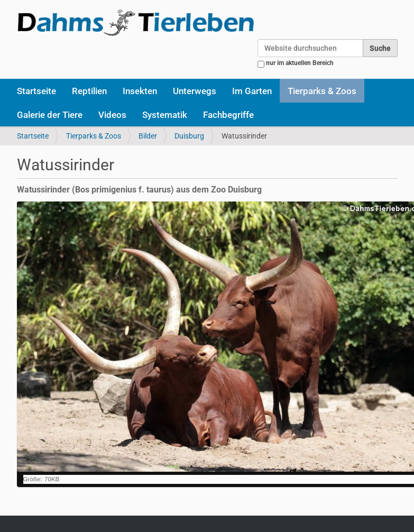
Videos (112, 115)
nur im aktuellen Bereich (300, 63)
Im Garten (252, 91)
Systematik (165, 115)
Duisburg (189, 136)
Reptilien (89, 91)
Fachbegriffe (228, 115)
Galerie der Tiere (50, 115)
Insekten (140, 91)
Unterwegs (195, 91)
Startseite (36, 91)
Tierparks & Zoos (322, 91)
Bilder (148, 136)
